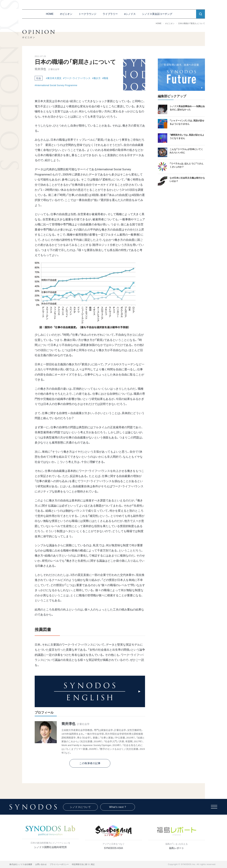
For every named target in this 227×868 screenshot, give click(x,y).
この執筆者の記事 (90, 763)
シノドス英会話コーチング (157, 14)
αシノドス (130, 14)
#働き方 (96, 78)
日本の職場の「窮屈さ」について (193, 23)
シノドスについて (80, 807)
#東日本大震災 (54, 78)
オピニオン (66, 14)
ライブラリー (110, 14)
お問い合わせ (41, 864)
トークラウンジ (87, 14)
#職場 (105, 78)
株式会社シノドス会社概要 (21, 864)
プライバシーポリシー (59, 864)
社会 (39, 78)
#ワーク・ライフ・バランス (77, 78)
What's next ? (118, 807)
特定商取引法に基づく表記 (83, 864)
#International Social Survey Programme (56, 85)
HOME (50, 14)
